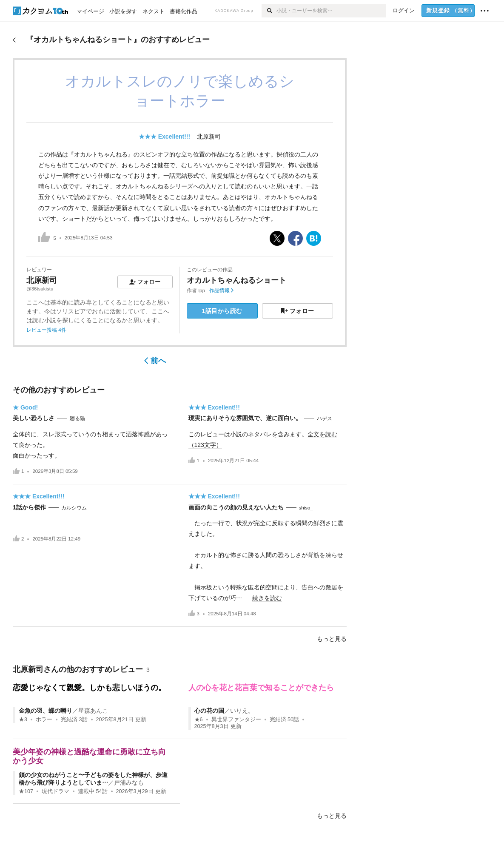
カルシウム (74, 508)
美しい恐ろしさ (34, 418)
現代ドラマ (56, 791)
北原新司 (209, 137)
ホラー (44, 720)
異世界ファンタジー (236, 720)
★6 (199, 720)
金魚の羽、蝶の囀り (46, 711)
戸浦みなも (129, 782)
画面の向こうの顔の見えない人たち (236, 507)
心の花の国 (209, 711)
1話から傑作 (29, 507)
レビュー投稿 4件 (46, 330)
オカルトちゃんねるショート (236, 280)
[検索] (269, 11)
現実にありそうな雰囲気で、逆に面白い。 (245, 418)
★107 (26, 791)
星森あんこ (93, 711)
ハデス (325, 418)
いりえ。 (242, 711)
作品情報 (221, 290)
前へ (155, 361)
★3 (23, 720)
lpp (202, 290)
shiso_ (306, 508)
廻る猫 (77, 418)
